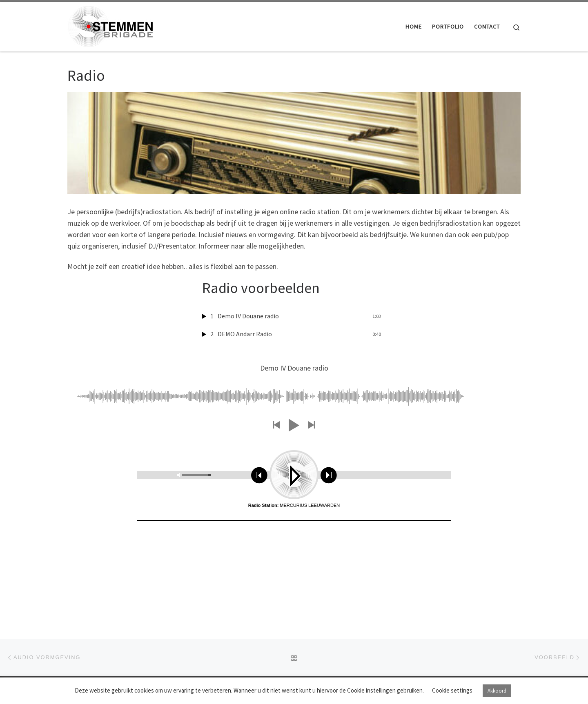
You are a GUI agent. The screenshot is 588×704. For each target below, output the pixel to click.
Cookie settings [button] (452, 690)
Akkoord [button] (497, 691)
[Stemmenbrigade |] (110, 25)
